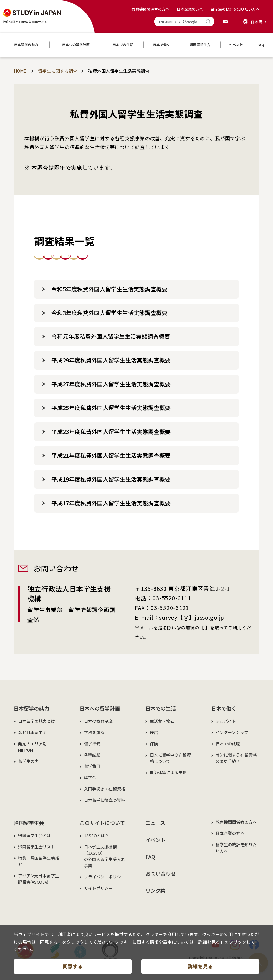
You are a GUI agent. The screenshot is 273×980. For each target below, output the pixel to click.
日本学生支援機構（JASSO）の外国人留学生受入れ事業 (105, 856)
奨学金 (90, 777)
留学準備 (92, 744)
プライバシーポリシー (105, 877)
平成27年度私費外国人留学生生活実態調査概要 (111, 384)
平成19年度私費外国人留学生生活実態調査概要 (111, 479)
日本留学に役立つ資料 (105, 800)
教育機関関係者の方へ (150, 9)
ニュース (155, 823)
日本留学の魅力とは (37, 721)
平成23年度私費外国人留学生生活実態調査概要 (111, 431)
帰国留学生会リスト (37, 847)
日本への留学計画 (100, 708)
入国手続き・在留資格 (105, 789)
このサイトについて (102, 823)
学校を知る (94, 732)
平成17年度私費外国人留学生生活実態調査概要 (111, 503)
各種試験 (92, 755)
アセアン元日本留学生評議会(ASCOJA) (39, 879)
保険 (154, 744)
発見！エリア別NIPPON (33, 747)
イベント (156, 840)
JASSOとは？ (97, 835)
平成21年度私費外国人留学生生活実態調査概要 (111, 455)
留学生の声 (29, 761)
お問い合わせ (161, 873)
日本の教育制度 (98, 721)
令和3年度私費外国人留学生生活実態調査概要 (109, 313)
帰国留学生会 (29, 823)
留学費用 (92, 766)
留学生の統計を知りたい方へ (235, 9)
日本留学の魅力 (31, 708)
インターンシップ (232, 732)
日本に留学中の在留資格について (170, 758)
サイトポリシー (98, 888)
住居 (154, 732)
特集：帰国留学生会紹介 (39, 861)
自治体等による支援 (168, 772)
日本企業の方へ (190, 9)
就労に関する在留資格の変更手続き (236, 758)
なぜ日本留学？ (33, 732)
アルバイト (226, 721)
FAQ (150, 857)
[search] (179, 22)
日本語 (256, 22)
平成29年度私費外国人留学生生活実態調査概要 (111, 360)
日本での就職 (228, 744)
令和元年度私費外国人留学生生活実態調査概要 (111, 336)
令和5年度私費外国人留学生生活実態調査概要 (109, 289)
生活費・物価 (162, 721)
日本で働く (224, 708)
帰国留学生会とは (35, 835)
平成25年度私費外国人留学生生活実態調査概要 (111, 408)
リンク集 (156, 890)
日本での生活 (161, 708)
